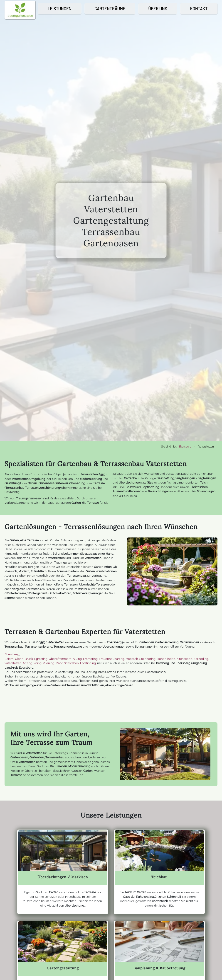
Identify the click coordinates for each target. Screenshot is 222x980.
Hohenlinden (166, 659)
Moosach (132, 659)
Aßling (77, 659)
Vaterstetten (13, 663)
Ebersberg (12, 654)
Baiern (9, 659)
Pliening (49, 663)
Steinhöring (147, 659)
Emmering (90, 659)
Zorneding (201, 659)
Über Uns (158, 9)
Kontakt (199, 9)
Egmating (41, 659)
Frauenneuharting (112, 659)
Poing (38, 663)
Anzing (27, 663)
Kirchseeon (184, 659)
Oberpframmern (60, 659)
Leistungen (60, 9)
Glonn (19, 659)
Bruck (29, 659)
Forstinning (88, 663)
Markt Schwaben (67, 663)
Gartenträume (110, 9)
